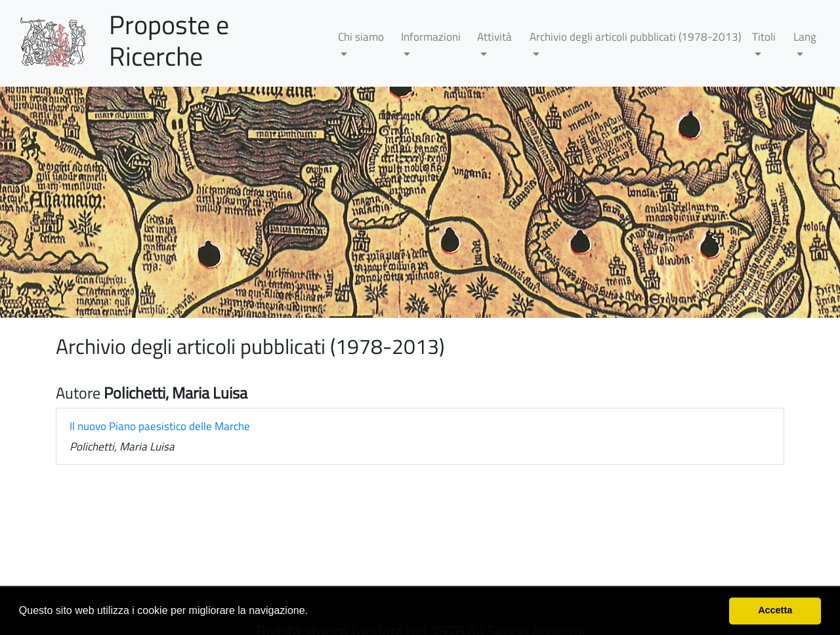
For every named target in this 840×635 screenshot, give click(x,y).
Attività (494, 37)
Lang (805, 37)
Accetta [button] (775, 610)
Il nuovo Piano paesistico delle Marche (160, 426)
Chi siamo (361, 37)
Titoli (764, 37)
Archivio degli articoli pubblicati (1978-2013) (635, 37)
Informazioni (431, 37)
